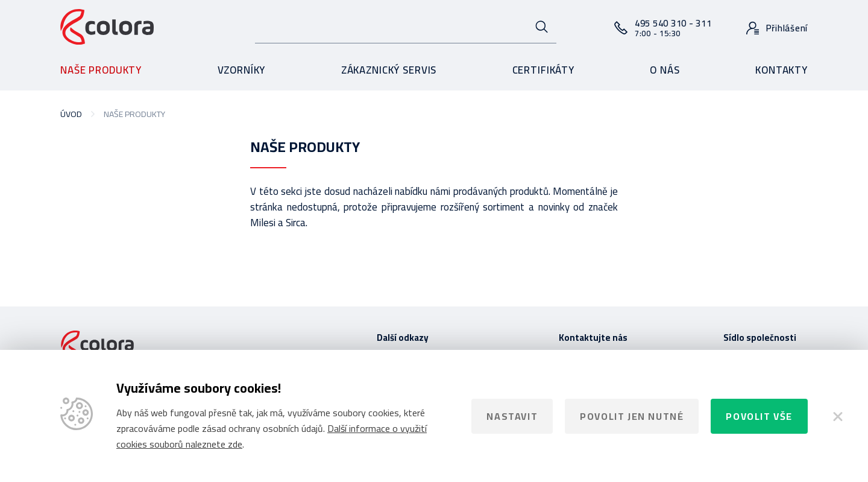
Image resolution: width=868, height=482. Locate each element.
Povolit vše (759, 416)
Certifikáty (543, 70)
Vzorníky (242, 70)
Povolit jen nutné (632, 416)
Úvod (71, 114)
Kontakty (782, 70)
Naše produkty (101, 70)
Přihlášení (787, 28)
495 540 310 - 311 (673, 27)
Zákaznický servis (389, 70)
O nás (665, 70)
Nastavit (512, 416)
